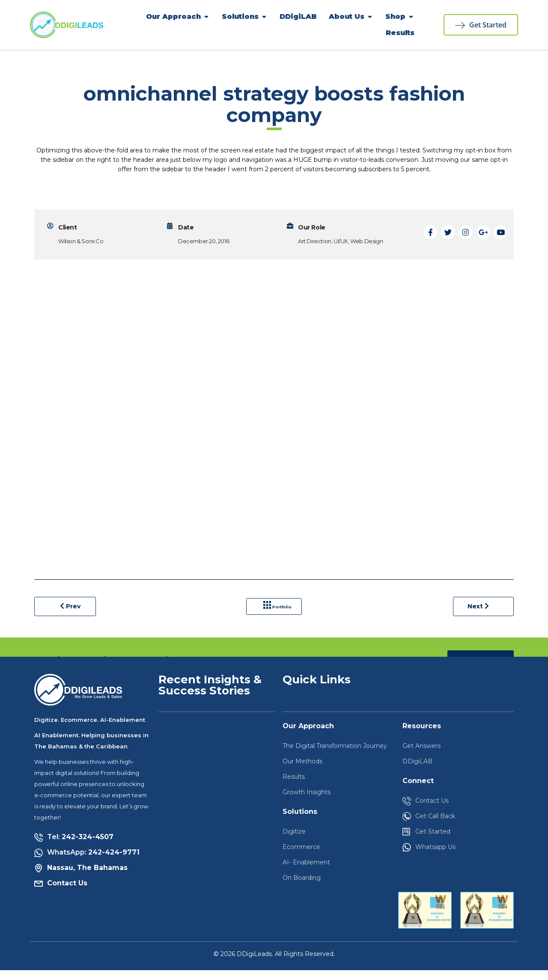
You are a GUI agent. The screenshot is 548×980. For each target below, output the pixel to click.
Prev (71, 611)
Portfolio (280, 611)
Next (477, 611)
